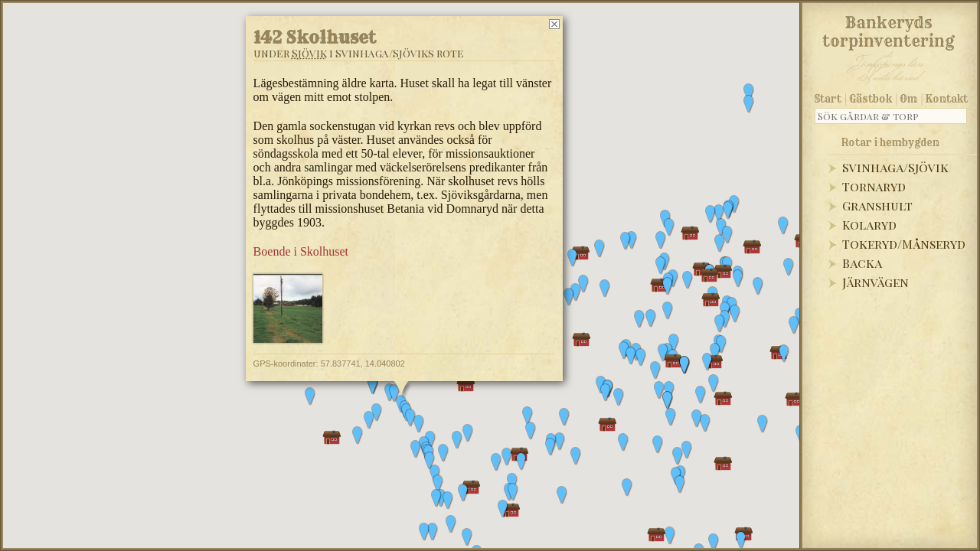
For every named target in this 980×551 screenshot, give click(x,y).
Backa (862, 263)
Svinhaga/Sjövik (895, 167)
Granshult (877, 205)
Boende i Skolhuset (301, 251)
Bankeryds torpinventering (889, 29)
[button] (438, 484)
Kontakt (947, 99)
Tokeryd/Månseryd (904, 244)
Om (908, 99)
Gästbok (871, 99)
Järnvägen (875, 282)
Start (828, 99)
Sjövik (309, 53)
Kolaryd (869, 225)
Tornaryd (874, 186)
